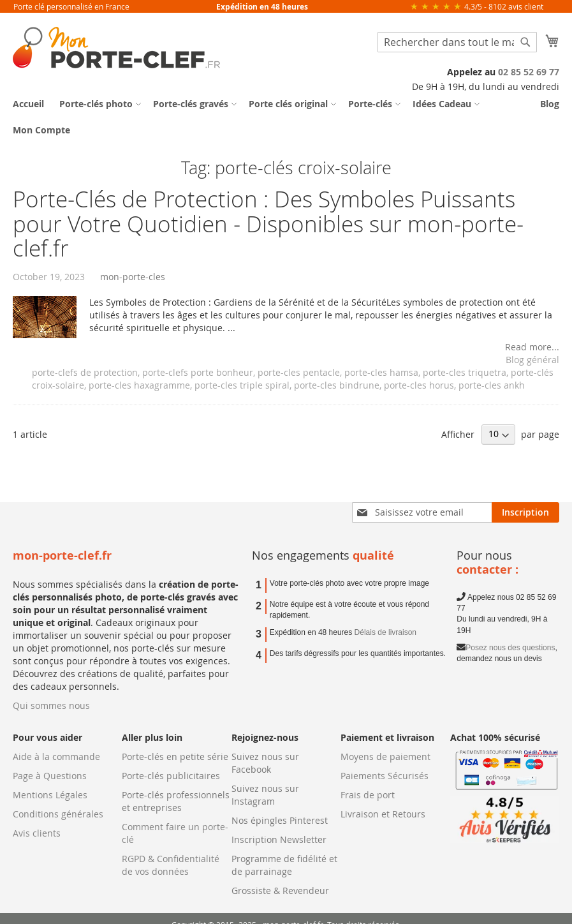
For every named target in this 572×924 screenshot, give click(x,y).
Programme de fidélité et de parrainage (284, 865)
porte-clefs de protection (85, 372)
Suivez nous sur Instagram (265, 795)
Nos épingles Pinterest (280, 820)
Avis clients (37, 833)
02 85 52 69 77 (529, 72)
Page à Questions (50, 776)
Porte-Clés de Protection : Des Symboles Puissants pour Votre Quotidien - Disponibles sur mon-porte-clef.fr (268, 223)
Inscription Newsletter (279, 839)
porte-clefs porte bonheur (198, 372)
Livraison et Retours (383, 814)
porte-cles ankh (492, 385)
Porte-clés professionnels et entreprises (176, 801)
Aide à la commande (56, 756)
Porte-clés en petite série (175, 756)
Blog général (532, 360)
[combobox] (457, 42)
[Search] (525, 42)
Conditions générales (58, 814)
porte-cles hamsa (381, 372)
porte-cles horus (419, 385)
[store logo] (116, 48)
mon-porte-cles (133, 277)
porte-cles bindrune (337, 385)
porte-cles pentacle (299, 372)
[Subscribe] (525, 512)
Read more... (532, 347)
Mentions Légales (50, 795)
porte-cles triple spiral (242, 385)
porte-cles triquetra (465, 372)
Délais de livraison (385, 632)
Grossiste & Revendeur (280, 890)
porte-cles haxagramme (139, 385)
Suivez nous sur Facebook (265, 763)
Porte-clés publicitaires (171, 776)
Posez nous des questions (510, 648)
